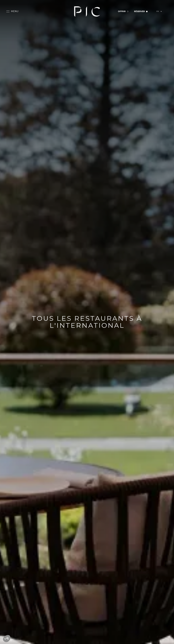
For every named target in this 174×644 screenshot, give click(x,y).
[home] (87, 12)
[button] (12, 11)
